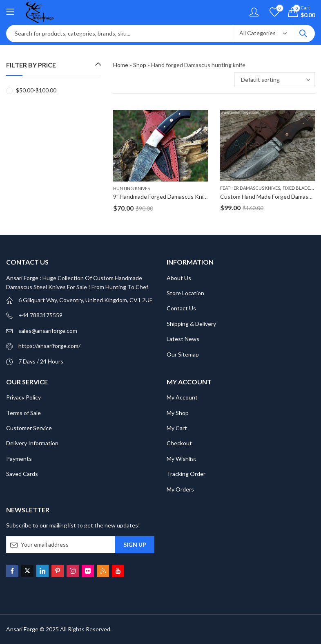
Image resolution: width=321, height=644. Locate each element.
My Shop (178, 413)
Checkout (179, 443)
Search (303, 34)
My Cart (177, 428)
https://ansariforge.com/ (49, 346)
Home (121, 65)
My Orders (180, 489)
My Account (182, 397)
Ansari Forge (22, 629)
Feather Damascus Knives (250, 188)
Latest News (183, 339)
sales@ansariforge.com (48, 331)
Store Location (185, 293)
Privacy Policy (23, 397)
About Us (179, 278)
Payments (19, 459)
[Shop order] (275, 80)
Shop (140, 65)
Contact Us (181, 308)
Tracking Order (186, 474)
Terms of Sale (23, 413)
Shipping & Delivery (191, 324)
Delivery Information (32, 443)
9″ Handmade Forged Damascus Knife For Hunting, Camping (189, 196)
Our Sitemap (183, 354)
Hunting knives (132, 188)
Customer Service (29, 428)
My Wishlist (182, 459)
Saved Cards (22, 474)
